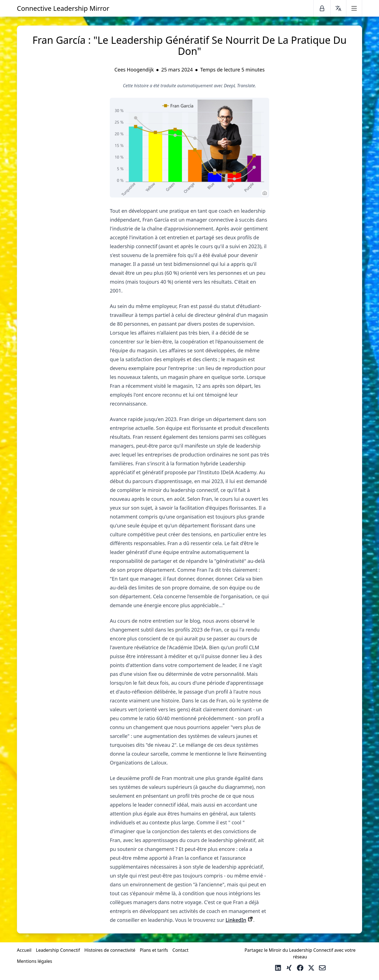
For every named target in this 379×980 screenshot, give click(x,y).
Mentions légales (35, 961)
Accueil (24, 950)
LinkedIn (236, 920)
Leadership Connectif (58, 950)
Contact (180, 950)
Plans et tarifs (154, 950)
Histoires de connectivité (110, 950)
